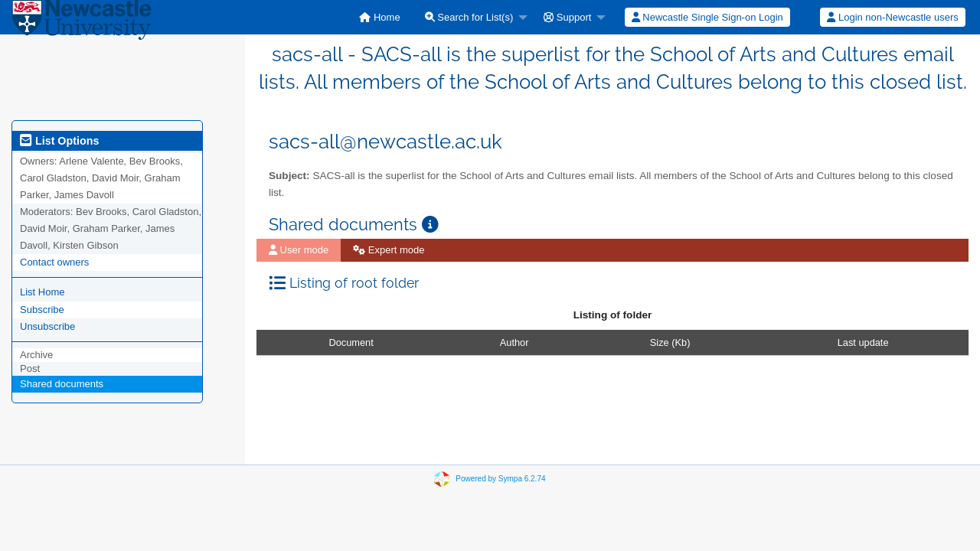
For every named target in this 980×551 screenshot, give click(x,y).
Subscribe (42, 310)
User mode (299, 250)
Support (567, 17)
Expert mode (389, 250)
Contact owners (54, 262)
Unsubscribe (47, 326)
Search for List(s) (469, 17)
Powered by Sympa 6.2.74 (500, 479)
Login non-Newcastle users (892, 17)
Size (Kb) (670, 342)
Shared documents (62, 384)
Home (379, 17)
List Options (59, 141)
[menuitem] (379, 17)
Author (514, 342)
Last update (863, 342)
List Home (42, 292)
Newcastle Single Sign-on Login (707, 17)
